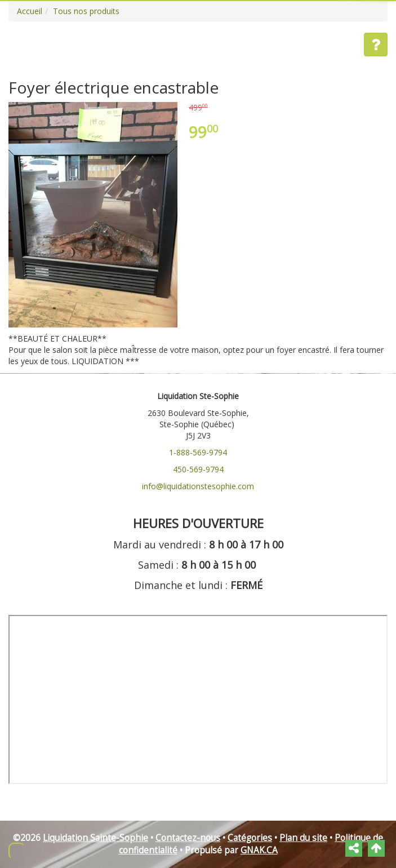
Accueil (30, 11)
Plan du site (303, 838)
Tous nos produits (86, 11)
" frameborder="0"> (198, 699)
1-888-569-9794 (198, 452)
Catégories (250, 838)
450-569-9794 (198, 469)
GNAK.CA (259, 850)
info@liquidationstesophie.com (198, 486)
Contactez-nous (188, 838)
